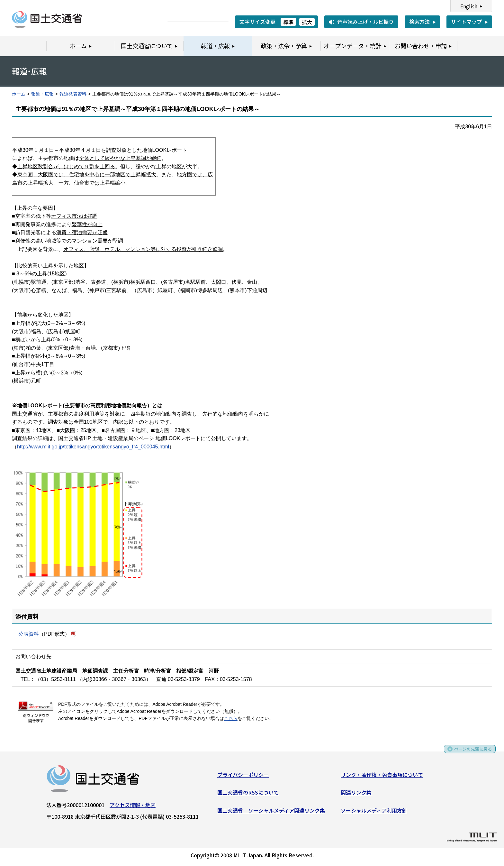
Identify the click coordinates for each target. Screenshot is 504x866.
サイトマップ (466, 22)
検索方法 (419, 22)
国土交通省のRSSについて (248, 795)
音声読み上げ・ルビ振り (365, 22)
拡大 (307, 22)
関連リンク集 (356, 795)
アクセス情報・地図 (133, 807)
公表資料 (29, 634)
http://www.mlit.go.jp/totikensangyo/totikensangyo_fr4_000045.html (93, 447)
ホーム (19, 94)
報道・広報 (42, 94)
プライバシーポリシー (243, 777)
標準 (288, 22)
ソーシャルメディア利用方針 (374, 812)
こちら (231, 719)
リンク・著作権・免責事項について (382, 777)
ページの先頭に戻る (469, 753)
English (469, 6)
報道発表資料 (73, 94)
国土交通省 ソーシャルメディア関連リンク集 (271, 812)
